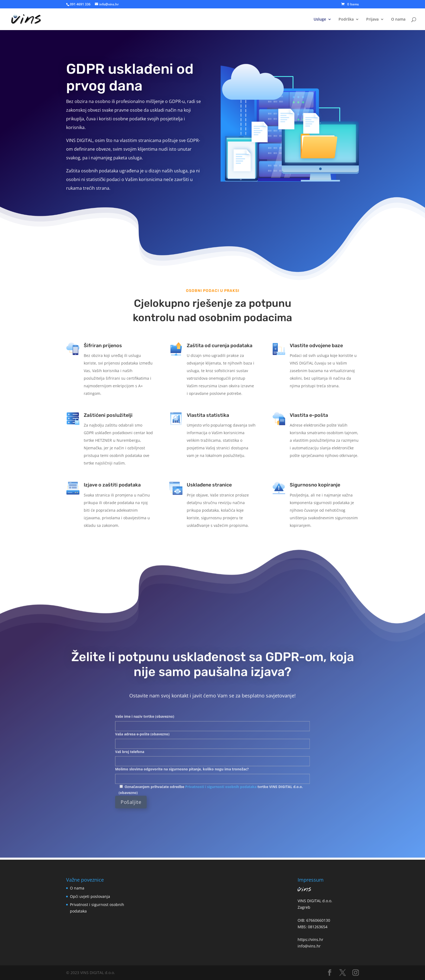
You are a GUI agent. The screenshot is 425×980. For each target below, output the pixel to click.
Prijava (372, 20)
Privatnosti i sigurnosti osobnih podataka (218, 769)
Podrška (346, 20)
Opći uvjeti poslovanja (90, 896)
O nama (398, 20)
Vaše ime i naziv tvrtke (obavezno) (212, 729)
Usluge (320, 20)
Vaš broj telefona (212, 751)
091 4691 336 (80, 4)
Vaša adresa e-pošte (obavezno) (212, 740)
